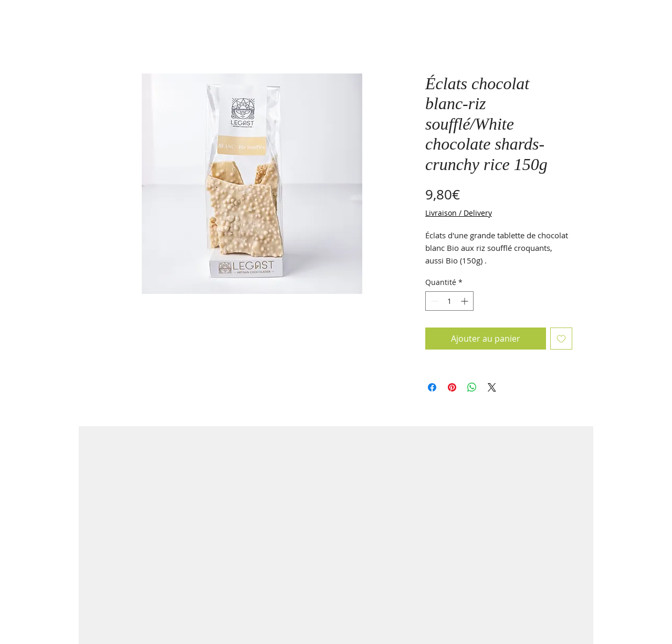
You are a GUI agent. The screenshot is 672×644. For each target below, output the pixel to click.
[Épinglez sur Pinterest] (452, 387)
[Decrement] (433, 301)
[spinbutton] (449, 301)
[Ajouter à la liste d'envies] (561, 339)
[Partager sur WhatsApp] (472, 387)
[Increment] (465, 301)
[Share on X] (492, 387)
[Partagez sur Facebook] (432, 387)
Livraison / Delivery (459, 213)
